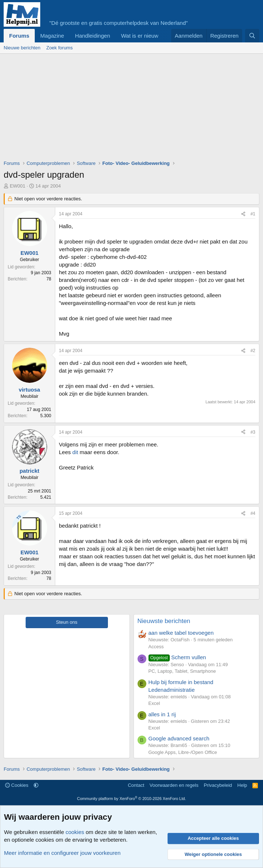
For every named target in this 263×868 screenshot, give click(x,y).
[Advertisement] (133, 109)
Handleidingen (93, 36)
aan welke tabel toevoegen (181, 633)
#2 (253, 351)
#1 (253, 214)
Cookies (17, 785)
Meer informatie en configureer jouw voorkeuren (62, 853)
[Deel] (243, 214)
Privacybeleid (218, 785)
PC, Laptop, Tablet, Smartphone (182, 671)
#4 (253, 513)
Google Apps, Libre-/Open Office (183, 752)
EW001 (18, 186)
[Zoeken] (252, 36)
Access (156, 647)
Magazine (52, 36)
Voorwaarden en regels (174, 785)
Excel (154, 703)
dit (75, 452)
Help (242, 785)
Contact (136, 785)
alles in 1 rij (162, 714)
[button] (36, 785)
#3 (253, 432)
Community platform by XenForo (132, 799)
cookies (75, 832)
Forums (19, 36)
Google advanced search (179, 738)
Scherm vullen (177, 657)
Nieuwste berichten (164, 621)
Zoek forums (59, 48)
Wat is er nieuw (140, 36)
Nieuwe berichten (22, 48)
